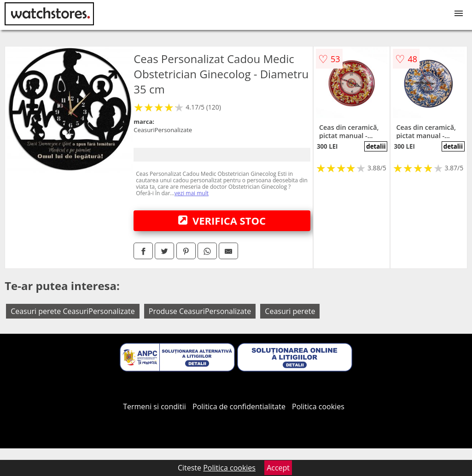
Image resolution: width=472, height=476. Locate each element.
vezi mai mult (192, 193)
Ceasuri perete (290, 311)
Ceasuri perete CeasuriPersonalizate (73, 311)
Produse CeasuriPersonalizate (200, 311)
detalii (376, 146)
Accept (278, 468)
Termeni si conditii (154, 406)
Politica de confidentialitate (239, 406)
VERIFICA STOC (222, 221)
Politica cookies (318, 406)
